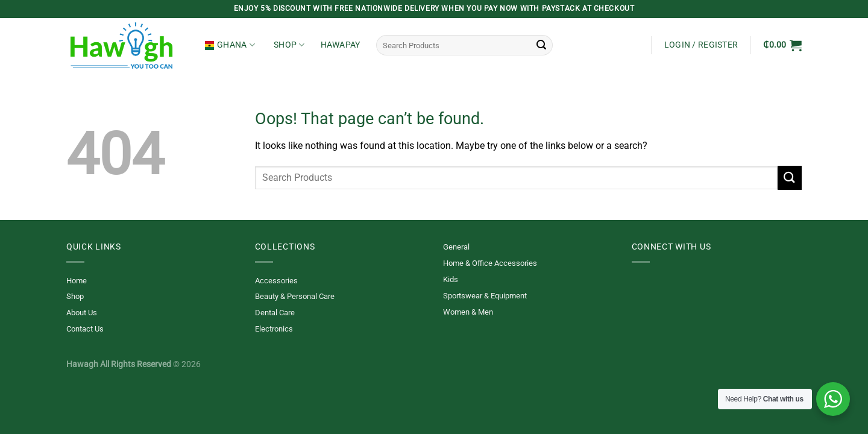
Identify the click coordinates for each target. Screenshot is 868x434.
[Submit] (541, 45)
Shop (289, 45)
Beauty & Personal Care (295, 296)
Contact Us (85, 329)
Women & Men (468, 312)
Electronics (274, 329)
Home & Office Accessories (490, 263)
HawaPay (341, 45)
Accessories (276, 281)
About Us (82, 313)
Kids (451, 279)
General (456, 247)
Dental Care (275, 313)
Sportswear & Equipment (485, 296)
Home (77, 281)
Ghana (230, 45)
